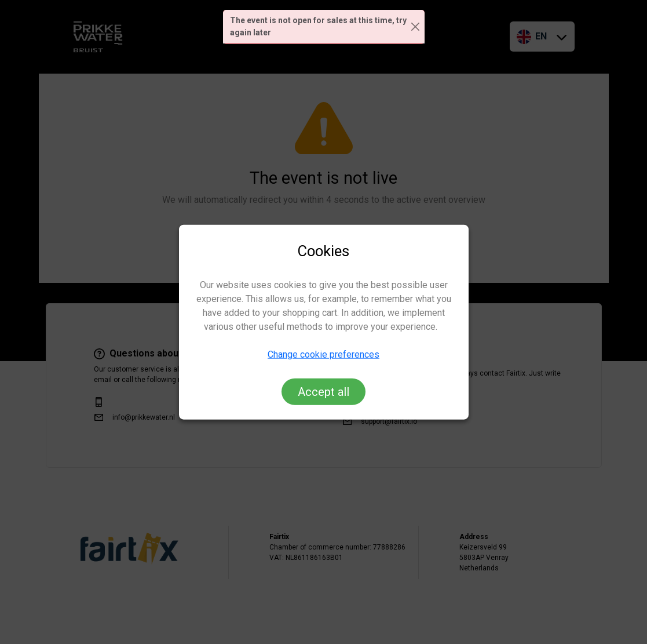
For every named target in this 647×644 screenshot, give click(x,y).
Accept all (323, 392)
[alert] (324, 27)
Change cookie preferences (323, 354)
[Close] (416, 27)
